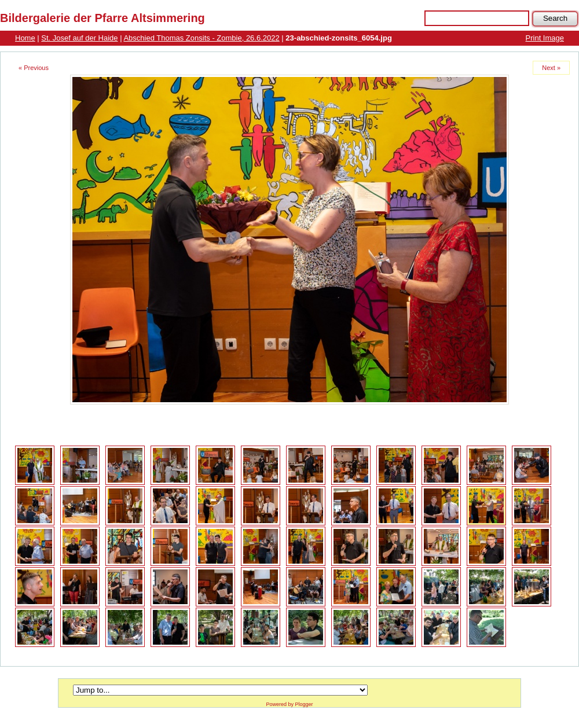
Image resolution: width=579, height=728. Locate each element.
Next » (551, 68)
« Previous (34, 68)
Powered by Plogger (289, 704)
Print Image (545, 38)
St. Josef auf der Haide (79, 38)
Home (25, 38)
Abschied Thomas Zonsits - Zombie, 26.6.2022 (201, 38)
